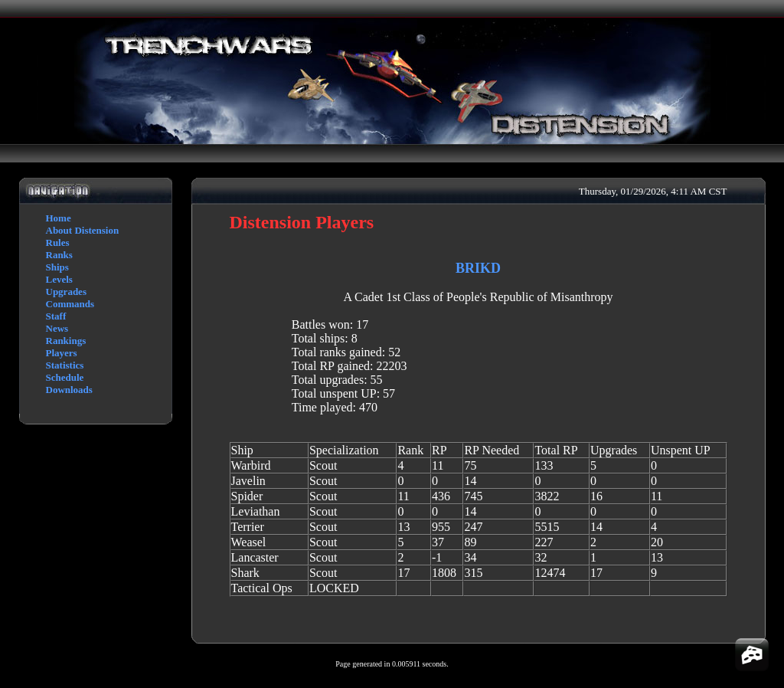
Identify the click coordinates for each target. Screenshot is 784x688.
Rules (58, 242)
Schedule (65, 377)
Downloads (69, 390)
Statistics (65, 365)
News (57, 328)
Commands (70, 304)
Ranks (59, 255)
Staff (56, 316)
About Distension (83, 230)
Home (59, 218)
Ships (57, 267)
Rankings (66, 341)
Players (62, 353)
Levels (59, 279)
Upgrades (66, 292)
